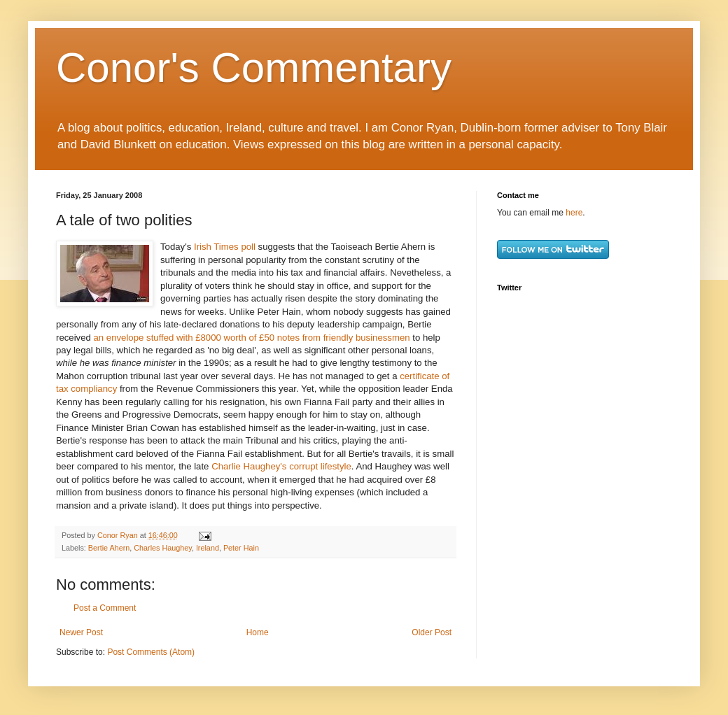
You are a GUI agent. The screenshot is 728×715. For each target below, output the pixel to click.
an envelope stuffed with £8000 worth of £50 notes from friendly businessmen (252, 338)
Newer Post (81, 632)
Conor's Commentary (254, 68)
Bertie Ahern (109, 548)
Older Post (432, 632)
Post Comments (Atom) (151, 652)
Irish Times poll (226, 247)
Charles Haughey (163, 548)
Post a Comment (105, 608)
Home (258, 632)
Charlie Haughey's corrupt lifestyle (281, 466)
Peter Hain (241, 548)
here (574, 213)
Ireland (208, 548)
